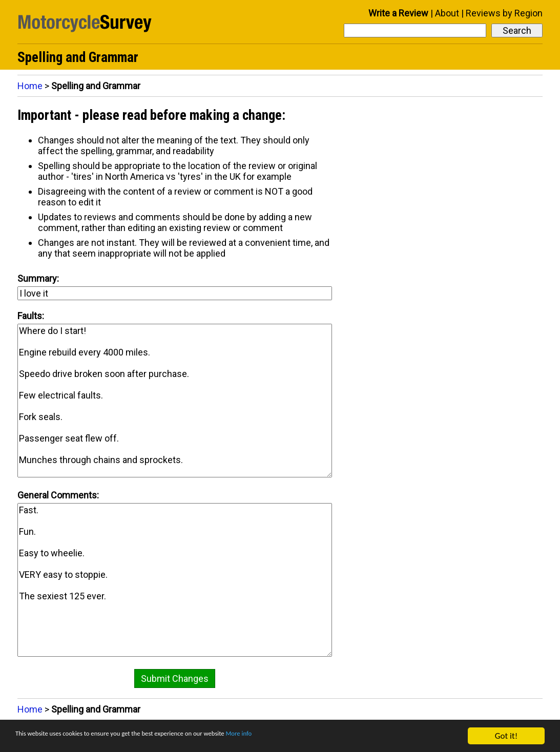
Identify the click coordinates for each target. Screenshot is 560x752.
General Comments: (58, 495)
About (447, 13)
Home (30, 86)
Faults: (31, 316)
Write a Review (398, 13)
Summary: (38, 278)
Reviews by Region (504, 13)
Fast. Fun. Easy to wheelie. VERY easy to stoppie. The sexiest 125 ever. (175, 580)
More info (315, 737)
